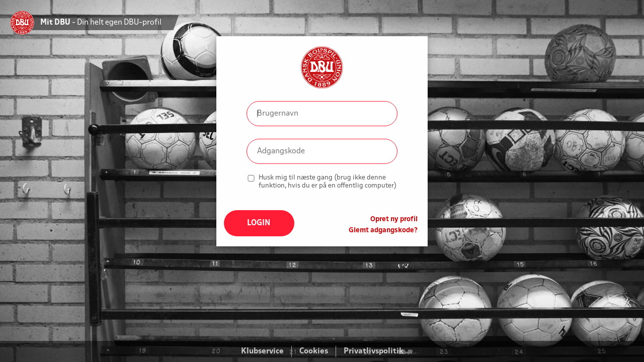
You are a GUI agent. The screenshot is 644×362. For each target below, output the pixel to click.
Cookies (314, 351)
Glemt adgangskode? (383, 231)
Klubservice (262, 351)
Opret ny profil (394, 219)
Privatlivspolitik (374, 351)
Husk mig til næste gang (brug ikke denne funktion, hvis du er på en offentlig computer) (328, 182)
